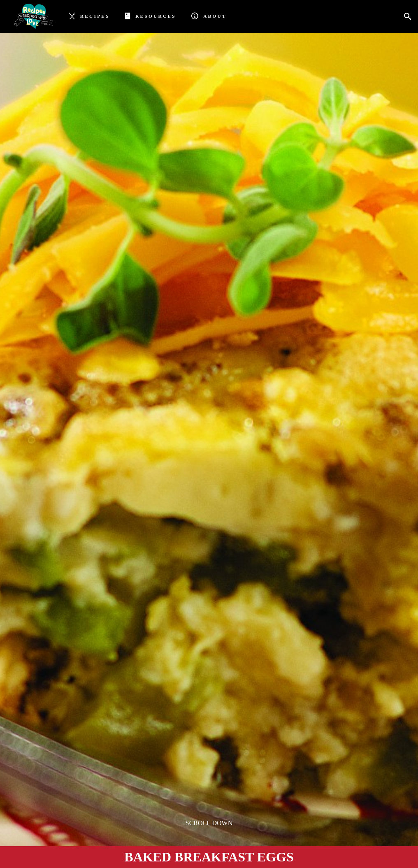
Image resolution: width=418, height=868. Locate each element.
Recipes (89, 15)
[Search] (410, 17)
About (209, 15)
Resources (150, 15)
